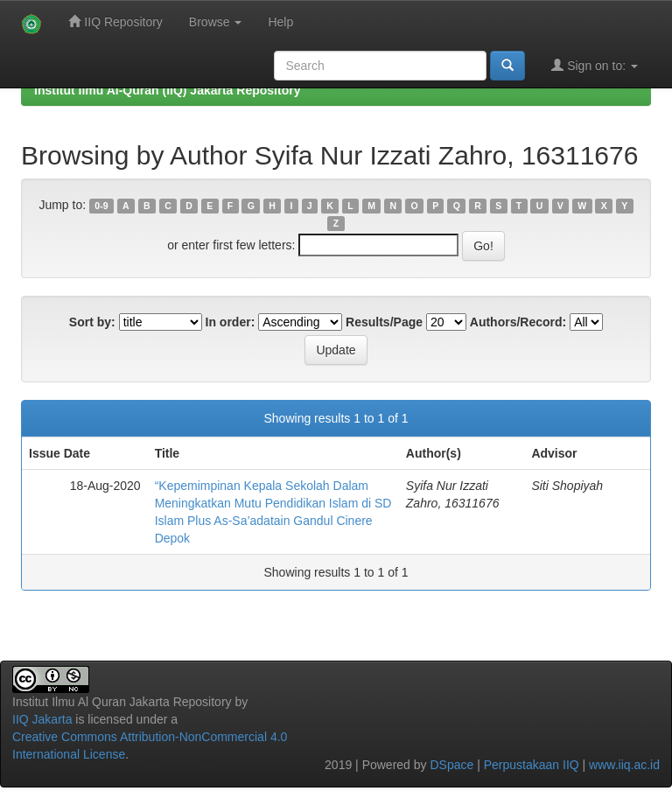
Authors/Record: (518, 322)
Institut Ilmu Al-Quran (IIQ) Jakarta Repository (167, 90)
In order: (231, 322)
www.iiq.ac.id (624, 765)
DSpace (451, 765)
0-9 (101, 206)
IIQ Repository (115, 21)
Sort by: (92, 322)
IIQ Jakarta (42, 719)
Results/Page (384, 322)
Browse (216, 22)
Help (280, 22)
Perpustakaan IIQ (532, 765)
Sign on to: (595, 65)
